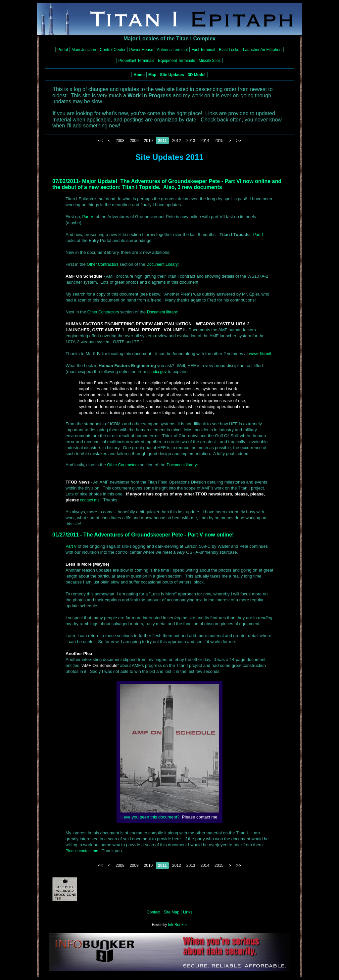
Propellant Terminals (137, 61)
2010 (148, 141)
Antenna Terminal (172, 50)
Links (188, 912)
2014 (205, 141)
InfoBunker (177, 925)
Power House (141, 50)
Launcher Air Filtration (262, 50)
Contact (154, 912)
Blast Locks (229, 50)
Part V (71, 546)
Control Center (113, 50)
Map (152, 75)
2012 (177, 141)
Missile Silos (210, 61)
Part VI (89, 217)
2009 (134, 141)
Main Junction (84, 50)
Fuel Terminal (203, 50)
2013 (191, 141)
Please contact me (82, 851)
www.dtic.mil (260, 354)
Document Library (162, 264)
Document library (162, 312)
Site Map (171, 912)
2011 (162, 141)
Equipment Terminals (176, 61)
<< (100, 141)
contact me (90, 500)
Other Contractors (102, 264)
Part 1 (259, 235)
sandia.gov (157, 372)
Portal (63, 50)
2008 (120, 141)
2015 (219, 141)
